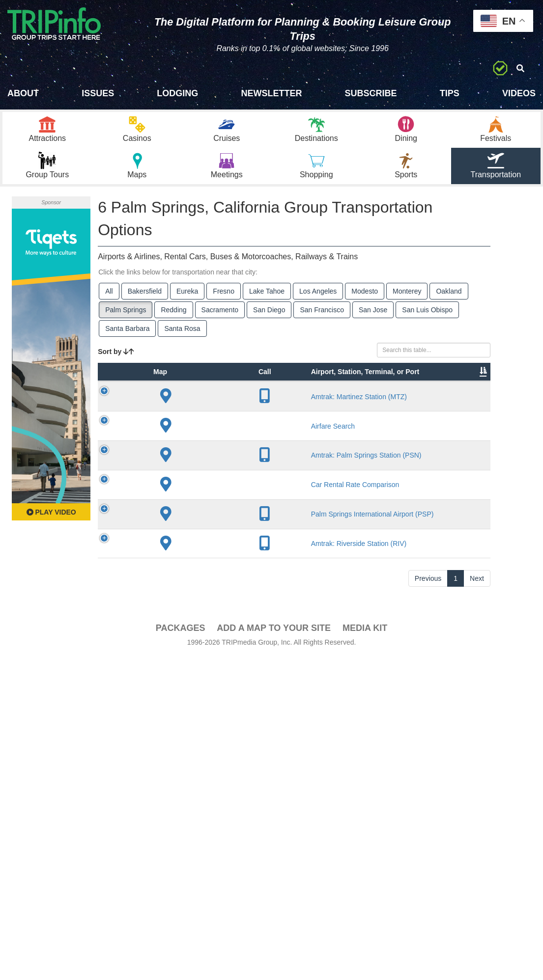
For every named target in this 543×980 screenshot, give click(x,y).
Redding (173, 317)
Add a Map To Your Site (274, 951)
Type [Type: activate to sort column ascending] (168, 408)
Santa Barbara (127, 336)
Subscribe (371, 93)
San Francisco (322, 317)
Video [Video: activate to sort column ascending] (430, 408)
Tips (450, 93)
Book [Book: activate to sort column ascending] (467, 408)
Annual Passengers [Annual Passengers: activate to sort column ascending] (383, 404)
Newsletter (271, 93)
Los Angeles (318, 299)
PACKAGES (181, 951)
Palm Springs (126, 317)
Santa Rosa (182, 336)
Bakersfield (145, 299)
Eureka (187, 299)
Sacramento (220, 317)
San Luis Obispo (427, 317)
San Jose (373, 317)
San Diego (269, 317)
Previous (428, 901)
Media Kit (365, 951)
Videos (519, 93)
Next (477, 901)
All (109, 299)
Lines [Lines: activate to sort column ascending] (289, 408)
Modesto (365, 299)
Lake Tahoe (267, 299)
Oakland (449, 299)
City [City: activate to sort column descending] (250, 408)
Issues (98, 93)
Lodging (177, 93)
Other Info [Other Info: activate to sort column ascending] (330, 404)
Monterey (407, 299)
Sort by (116, 359)
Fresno (224, 299)
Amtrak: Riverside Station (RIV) (214, 857)
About (23, 93)
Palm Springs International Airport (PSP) (214, 765)
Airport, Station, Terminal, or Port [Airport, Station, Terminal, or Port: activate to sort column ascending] (209, 394)
